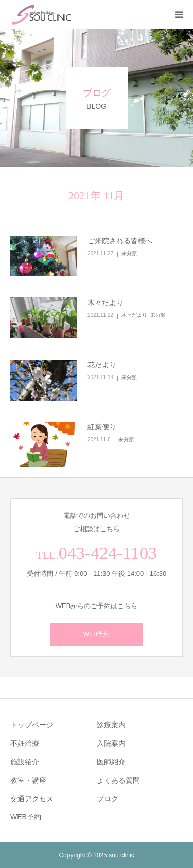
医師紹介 (111, 762)
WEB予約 (97, 634)
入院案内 (111, 743)
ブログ (108, 799)
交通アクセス (32, 799)
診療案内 (111, 725)
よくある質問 (118, 780)
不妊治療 (25, 743)
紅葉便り (102, 427)
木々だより (106, 303)
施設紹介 (25, 762)
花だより (102, 365)
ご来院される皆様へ (120, 241)
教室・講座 (28, 780)
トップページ (32, 725)
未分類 (129, 253)
